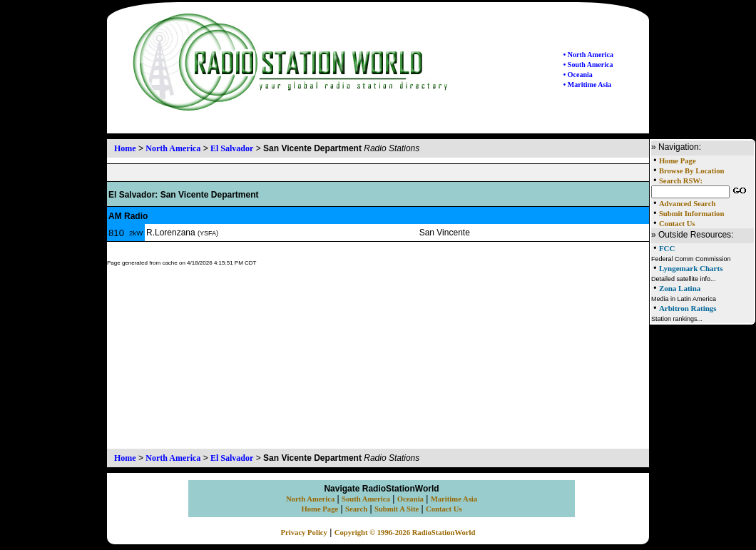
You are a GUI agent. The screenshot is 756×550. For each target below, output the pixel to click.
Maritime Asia (454, 499)
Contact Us (677, 224)
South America (366, 499)
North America (173, 148)
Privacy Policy (304, 533)
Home (125, 148)
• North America (588, 55)
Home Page (678, 161)
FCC (667, 248)
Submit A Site (397, 509)
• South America (588, 65)
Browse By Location (692, 171)
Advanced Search (687, 204)
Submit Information (691, 214)
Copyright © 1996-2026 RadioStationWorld (405, 533)
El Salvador (232, 148)
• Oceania (578, 75)
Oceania (410, 499)
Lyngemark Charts (691, 268)
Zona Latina (680, 288)
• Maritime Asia (587, 85)
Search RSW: (681, 181)
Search (356, 509)
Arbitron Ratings (688, 308)
